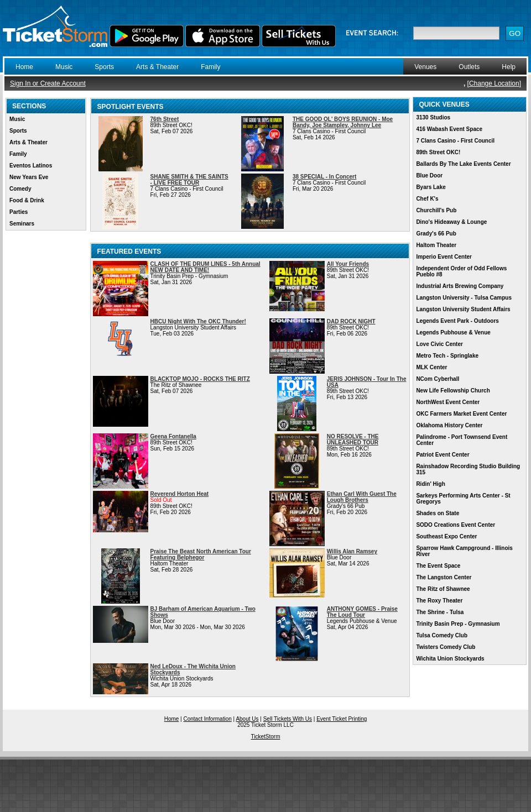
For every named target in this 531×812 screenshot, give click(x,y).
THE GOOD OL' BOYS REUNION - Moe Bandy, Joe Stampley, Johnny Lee (343, 122)
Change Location (494, 83)
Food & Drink (27, 200)
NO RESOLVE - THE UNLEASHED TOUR (353, 439)
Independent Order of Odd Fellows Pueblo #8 (461, 271)
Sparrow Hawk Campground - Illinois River (464, 551)
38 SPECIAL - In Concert (324, 177)
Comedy (20, 189)
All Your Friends (348, 264)
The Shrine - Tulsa (440, 612)
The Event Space (438, 566)
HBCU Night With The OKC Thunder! (198, 321)
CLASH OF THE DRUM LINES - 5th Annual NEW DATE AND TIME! (205, 267)
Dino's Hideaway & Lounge (451, 222)
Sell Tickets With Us (288, 719)
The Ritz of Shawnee (443, 589)
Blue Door (429, 176)
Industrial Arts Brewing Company (460, 286)
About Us (247, 719)
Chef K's (427, 199)
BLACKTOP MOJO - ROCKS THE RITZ (200, 379)
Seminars (22, 224)
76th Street (165, 119)
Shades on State (438, 513)
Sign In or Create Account (48, 83)
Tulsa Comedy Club (442, 635)
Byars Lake (431, 187)
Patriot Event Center (442, 455)
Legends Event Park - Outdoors (457, 321)
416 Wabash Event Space (449, 129)
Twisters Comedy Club (446, 647)
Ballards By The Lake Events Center (463, 164)
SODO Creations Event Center (455, 525)
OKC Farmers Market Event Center (461, 414)
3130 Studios (433, 117)
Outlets (469, 67)
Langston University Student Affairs (463, 309)
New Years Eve (29, 177)
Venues (425, 67)
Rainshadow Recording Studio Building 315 (468, 469)
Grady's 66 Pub (436, 234)
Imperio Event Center (444, 257)
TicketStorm (266, 737)
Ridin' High (430, 484)
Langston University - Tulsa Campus (464, 298)
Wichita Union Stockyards (450, 659)
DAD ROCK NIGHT (351, 321)
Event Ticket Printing (342, 719)
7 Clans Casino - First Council (455, 141)
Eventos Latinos (31, 166)
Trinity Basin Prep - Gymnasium (458, 624)
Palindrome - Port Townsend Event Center (462, 440)
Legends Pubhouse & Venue (453, 332)
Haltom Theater (436, 245)
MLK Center (431, 367)
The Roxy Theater (439, 601)
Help (509, 67)
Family (210, 67)
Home (24, 67)
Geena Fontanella (173, 436)
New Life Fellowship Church (453, 391)
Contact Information (208, 719)
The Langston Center (444, 577)
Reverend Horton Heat (180, 494)
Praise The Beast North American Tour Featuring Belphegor (201, 554)
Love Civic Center (439, 344)
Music (64, 67)
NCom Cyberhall (438, 379)
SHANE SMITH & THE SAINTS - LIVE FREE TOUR (189, 180)
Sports (104, 67)
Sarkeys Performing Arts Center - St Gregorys (463, 499)
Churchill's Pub (436, 210)
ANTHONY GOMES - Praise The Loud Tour (362, 612)
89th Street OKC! (438, 152)
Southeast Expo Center (446, 536)
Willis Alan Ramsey (352, 551)
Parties (19, 212)
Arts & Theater (157, 67)
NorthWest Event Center (448, 402)
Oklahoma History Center (449, 425)
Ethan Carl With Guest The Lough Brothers (362, 497)
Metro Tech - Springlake (447, 356)
